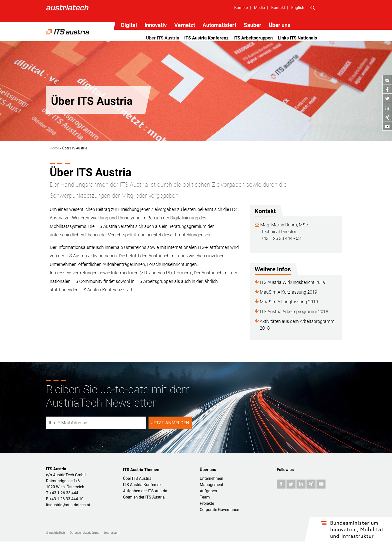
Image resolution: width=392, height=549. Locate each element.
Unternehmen (211, 478)
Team (205, 497)
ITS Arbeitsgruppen (253, 38)
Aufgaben (208, 491)
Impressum (112, 533)
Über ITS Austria (163, 38)
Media (259, 8)
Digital (129, 25)
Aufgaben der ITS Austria (145, 491)
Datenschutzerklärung (85, 533)
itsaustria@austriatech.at (68, 505)
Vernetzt (185, 25)
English (298, 8)
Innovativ (156, 25)
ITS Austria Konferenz (206, 38)
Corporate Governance (219, 510)
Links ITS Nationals (297, 38)
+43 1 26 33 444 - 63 (281, 238)
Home (54, 148)
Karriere (241, 8)
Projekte (207, 503)
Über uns (279, 25)
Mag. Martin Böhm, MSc (281, 225)
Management (211, 485)
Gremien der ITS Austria (144, 497)
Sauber (252, 25)
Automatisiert (219, 25)
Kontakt (278, 8)
